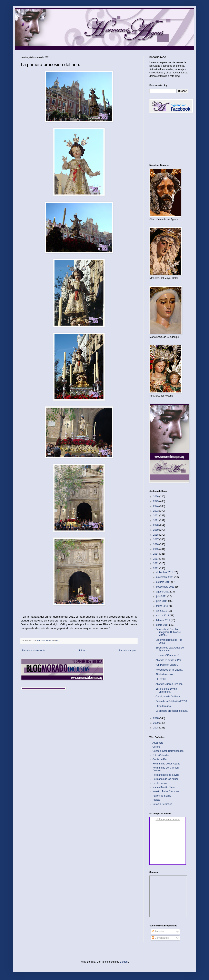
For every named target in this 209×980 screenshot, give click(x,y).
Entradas (158, 932)
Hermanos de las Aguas (165, 779)
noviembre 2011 (165, 577)
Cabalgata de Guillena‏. (168, 697)
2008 (156, 728)
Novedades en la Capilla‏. (169, 670)
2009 (156, 723)
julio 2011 (162, 596)
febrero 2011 (163, 620)
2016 (156, 544)
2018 (156, 535)
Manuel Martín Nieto (163, 787)
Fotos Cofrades (161, 755)
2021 (156, 520)
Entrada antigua (127, 651)
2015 (156, 549)
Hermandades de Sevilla (166, 775)
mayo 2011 (163, 606)
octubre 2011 (164, 582)
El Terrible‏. (161, 679)
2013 (156, 559)
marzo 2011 (163, 616)
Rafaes (156, 800)
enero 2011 (163, 625)
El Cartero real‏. (164, 706)
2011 (156, 568)
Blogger (124, 962)
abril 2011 (162, 611)
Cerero (156, 747)
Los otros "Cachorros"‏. (168, 655)
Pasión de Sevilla (162, 796)
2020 (156, 525)
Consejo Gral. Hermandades (168, 751)
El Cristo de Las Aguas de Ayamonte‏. (170, 649)
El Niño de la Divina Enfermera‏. (166, 690)
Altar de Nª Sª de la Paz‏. (169, 660)
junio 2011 (162, 601)
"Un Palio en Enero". (167, 665)
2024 (156, 506)
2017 (156, 539)
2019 (156, 530)
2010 (156, 718)
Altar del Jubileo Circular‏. (169, 684)
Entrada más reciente (33, 651)
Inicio (82, 651)
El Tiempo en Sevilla (168, 819)
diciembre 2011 (165, 572)
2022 (156, 516)
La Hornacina (160, 783)
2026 (156, 497)
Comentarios (160, 938)
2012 (156, 563)
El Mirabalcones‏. (165, 674)
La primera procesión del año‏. (172, 711)
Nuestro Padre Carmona (166, 791)
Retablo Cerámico (162, 804)
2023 (156, 511)
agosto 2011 (163, 592)
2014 (156, 554)
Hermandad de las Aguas (166, 764)
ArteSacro (158, 743)
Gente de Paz (160, 759)
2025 (156, 501)
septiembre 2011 (166, 587)
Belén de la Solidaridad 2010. (172, 701)
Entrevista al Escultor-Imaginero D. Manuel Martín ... (168, 632)
